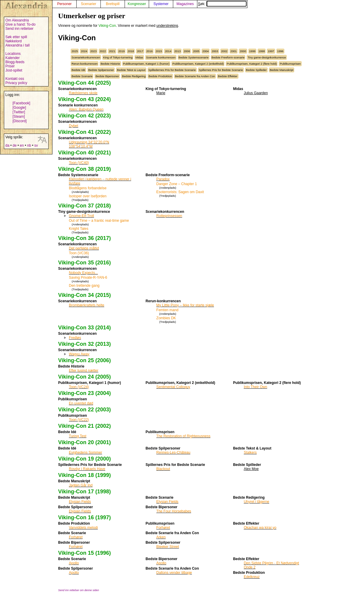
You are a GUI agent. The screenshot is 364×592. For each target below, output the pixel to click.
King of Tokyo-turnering (118, 57)
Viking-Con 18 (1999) (85, 475)
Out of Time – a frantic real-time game (99, 221)
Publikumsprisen (290, 64)
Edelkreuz (252, 577)
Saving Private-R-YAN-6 (88, 278)
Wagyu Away (79, 354)
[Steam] (19, 117)
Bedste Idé (78, 70)
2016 (150, 51)
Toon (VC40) (79, 163)
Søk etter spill (16, 37)
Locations (13, 54)
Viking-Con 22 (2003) (85, 410)
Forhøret (76, 537)
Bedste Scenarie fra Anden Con (195, 76)
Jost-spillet (14, 70)
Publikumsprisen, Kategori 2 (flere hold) (252, 64)
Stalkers (250, 452)
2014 (168, 51)
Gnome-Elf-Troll (81, 216)
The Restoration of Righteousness (183, 436)
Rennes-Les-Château (173, 452)
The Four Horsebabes (174, 511)
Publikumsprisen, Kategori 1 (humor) (146, 64)
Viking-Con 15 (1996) (85, 553)
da (7, 145)
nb (29, 145)
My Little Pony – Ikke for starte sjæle (185, 305)
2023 (93, 51)
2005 (196, 51)
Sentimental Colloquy (173, 387)
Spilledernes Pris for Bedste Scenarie (172, 70)
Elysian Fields (80, 502)
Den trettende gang (84, 286)
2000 (243, 51)
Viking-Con (107, 26)
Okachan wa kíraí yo (260, 528)
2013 (178, 51)
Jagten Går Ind (81, 485)
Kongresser (137, 4)
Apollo (74, 563)
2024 (84, 51)
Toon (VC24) (79, 387)
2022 (103, 51)
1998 (262, 51)
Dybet (73, 126)
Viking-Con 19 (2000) (85, 459)
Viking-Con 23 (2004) (85, 393)
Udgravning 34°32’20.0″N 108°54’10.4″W (89, 144)
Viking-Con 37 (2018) (85, 206)
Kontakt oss (15, 79)
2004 (206, 51)
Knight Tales (79, 229)
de (14, 145)
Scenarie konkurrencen (161, 57)
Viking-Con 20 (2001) (85, 442)
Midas (139, 57)
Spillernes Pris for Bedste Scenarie (221, 70)
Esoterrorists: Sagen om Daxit (180, 192)
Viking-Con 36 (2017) (85, 238)
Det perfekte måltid (84, 248)
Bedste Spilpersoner (101, 70)
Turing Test (78, 436)
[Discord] (20, 121)
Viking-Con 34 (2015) (85, 295)
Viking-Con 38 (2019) (85, 169)
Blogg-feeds (15, 62)
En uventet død (81, 403)
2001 (234, 51)
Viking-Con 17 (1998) (85, 492)
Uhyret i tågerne (257, 502)
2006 (187, 51)
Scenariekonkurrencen (86, 57)
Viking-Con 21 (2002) (85, 426)
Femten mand (167, 310)
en (22, 145)
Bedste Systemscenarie (194, 57)
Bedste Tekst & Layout (131, 70)
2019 (121, 51)
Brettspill (113, 4)
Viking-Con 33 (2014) (85, 328)
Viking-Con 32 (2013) (85, 344)
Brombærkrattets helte (87, 305)
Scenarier (88, 4)
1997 (271, 51)
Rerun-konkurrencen (85, 64)
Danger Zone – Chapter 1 (176, 184)
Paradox (163, 179)
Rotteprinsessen (169, 216)
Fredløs (75, 338)
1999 (252, 51)
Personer (65, 4)
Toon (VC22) (79, 420)
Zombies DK (166, 318)
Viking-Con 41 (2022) (85, 132)
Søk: (222, 4)
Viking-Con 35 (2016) (85, 263)
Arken (161, 537)
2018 (131, 51)
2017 (140, 51)
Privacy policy (16, 83)
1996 (280, 51)
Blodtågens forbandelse (88, 188)
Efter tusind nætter (84, 371)
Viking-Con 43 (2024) (85, 99)
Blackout (163, 469)
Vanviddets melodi (83, 528)
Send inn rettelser (19, 29)
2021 (112, 51)
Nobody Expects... (83, 273)
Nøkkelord (14, 41)
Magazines (185, 4)
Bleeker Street (168, 547)
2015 (159, 51)
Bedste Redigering (134, 76)
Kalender (13, 58)
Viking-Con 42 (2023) (85, 116)
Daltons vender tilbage (174, 573)
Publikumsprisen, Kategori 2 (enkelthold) (198, 64)
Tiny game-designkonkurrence (267, 57)
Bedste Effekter (228, 76)
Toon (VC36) (79, 253)
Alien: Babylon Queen (86, 109)
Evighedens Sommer (85, 452)
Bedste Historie (110, 64)
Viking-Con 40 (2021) (85, 153)
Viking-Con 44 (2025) (85, 83)
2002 (224, 51)
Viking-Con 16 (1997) (85, 517)
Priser (10, 66)
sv (36, 145)
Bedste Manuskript (282, 70)
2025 (75, 51)
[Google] (19, 108)
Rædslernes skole (83, 93)
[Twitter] (19, 112)
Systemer (161, 4)
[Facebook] (21, 103)
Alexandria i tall (17, 45)
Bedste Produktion (160, 76)
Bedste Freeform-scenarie (228, 57)
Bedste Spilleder (256, 70)
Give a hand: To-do (20, 24)
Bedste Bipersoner (107, 76)
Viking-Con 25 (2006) (85, 360)
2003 (215, 51)
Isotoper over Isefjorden (88, 196)
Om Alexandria (17, 20)
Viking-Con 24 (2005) (85, 377)
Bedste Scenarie (82, 76)
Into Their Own (255, 387)
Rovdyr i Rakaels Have (87, 469)
